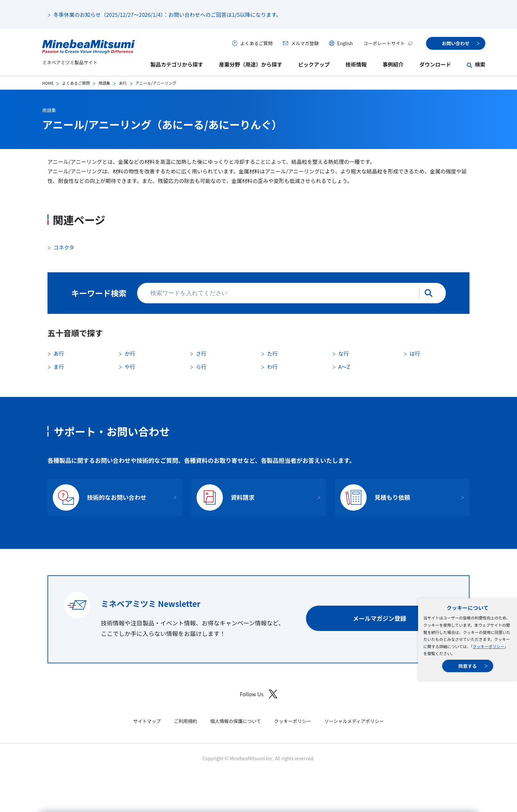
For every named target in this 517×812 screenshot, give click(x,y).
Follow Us (258, 694)
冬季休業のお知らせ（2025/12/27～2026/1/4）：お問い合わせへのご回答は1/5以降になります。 (167, 15)
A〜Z (344, 367)
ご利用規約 (186, 721)
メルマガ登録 (305, 43)
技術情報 (356, 64)
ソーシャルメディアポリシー (354, 721)
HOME (48, 83)
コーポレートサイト (388, 43)
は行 (415, 353)
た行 (272, 353)
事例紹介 (393, 64)
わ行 (272, 367)
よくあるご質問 (256, 43)
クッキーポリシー (488, 646)
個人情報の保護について (236, 721)
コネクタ (64, 247)
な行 (344, 353)
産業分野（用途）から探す (251, 64)
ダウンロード (435, 64)
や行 (130, 367)
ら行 (201, 367)
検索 (480, 64)
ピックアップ (314, 64)
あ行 (123, 83)
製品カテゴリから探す (177, 64)
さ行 (201, 353)
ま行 (59, 367)
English (345, 43)
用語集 (104, 83)
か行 (130, 353)
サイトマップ (147, 721)
